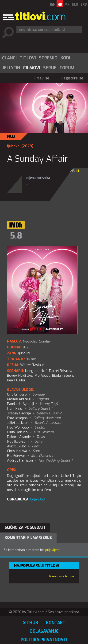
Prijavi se (42, 78)
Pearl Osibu (16, 380)
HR (60, 5)
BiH (53, 5)
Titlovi (28, 58)
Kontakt (56, 623)
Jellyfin (11, 68)
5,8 (16, 236)
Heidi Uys (26, 376)
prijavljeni (52, 550)
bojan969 (38, 499)
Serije (50, 68)
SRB (84, 5)
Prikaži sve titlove (62, 576)
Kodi (65, 58)
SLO (75, 5)
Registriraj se (72, 78)
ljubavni (14, 146)
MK (67, 5)
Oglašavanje (44, 631)
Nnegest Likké (36, 371)
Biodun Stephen (64, 376)
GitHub (30, 623)
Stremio (48, 58)
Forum (67, 68)
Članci (9, 58)
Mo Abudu (42, 376)
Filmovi (32, 68)
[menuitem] (9, 58)
